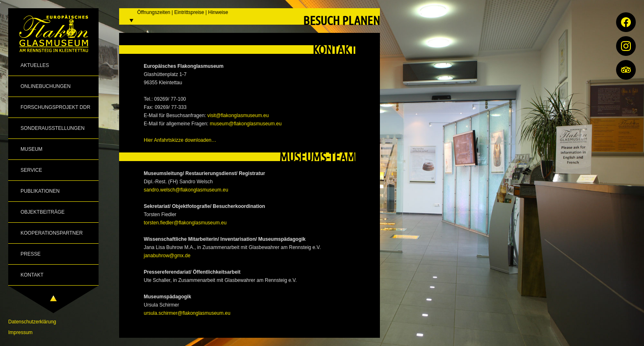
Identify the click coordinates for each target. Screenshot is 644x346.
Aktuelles (35, 65)
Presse (31, 254)
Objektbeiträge (43, 212)
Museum (31, 149)
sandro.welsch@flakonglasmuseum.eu (186, 190)
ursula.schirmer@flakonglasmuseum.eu (187, 313)
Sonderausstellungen (53, 128)
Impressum (20, 332)
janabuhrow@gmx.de (167, 256)
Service (31, 170)
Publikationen (40, 191)
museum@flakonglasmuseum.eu (246, 124)
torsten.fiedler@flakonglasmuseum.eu (185, 223)
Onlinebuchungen (46, 86)
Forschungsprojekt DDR (55, 107)
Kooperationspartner (52, 233)
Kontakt (32, 275)
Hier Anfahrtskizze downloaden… (180, 140)
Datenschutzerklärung (32, 322)
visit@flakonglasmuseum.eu (238, 115)
